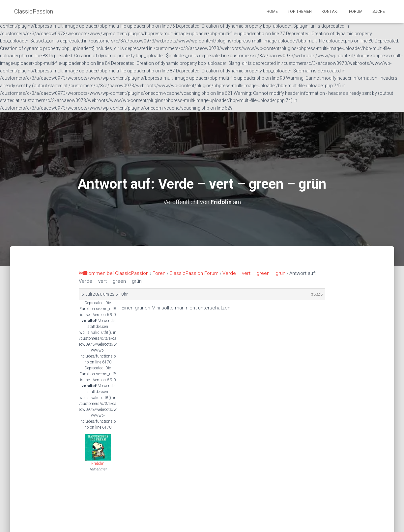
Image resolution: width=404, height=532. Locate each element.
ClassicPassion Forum (194, 273)
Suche (379, 12)
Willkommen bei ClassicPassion (114, 273)
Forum (356, 12)
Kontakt (330, 12)
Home (272, 12)
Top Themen (300, 12)
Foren (159, 273)
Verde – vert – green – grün (254, 273)
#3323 (317, 294)
